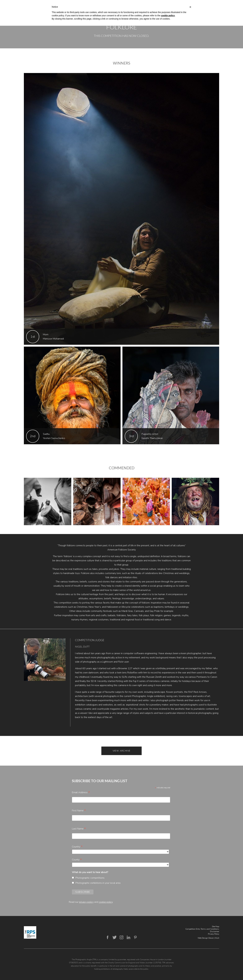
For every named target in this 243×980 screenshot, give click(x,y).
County (77, 860)
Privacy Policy (214, 934)
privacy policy (86, 902)
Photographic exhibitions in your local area (98, 883)
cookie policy (106, 902)
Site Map (215, 927)
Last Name (79, 829)
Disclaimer (215, 931)
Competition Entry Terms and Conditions (202, 929)
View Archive (122, 751)
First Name (79, 811)
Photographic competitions (90, 878)
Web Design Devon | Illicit (208, 938)
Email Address (81, 792)
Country (77, 847)
